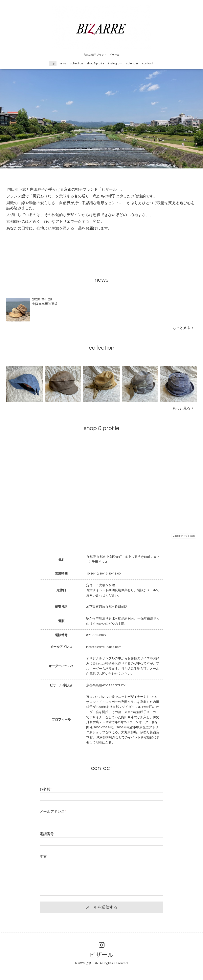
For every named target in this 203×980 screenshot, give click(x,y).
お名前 (46, 789)
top (53, 64)
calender (132, 64)
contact (147, 64)
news (62, 64)
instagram (115, 64)
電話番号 (47, 834)
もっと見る (183, 328)
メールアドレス (53, 812)
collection (76, 64)
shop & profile (96, 64)
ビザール (102, 955)
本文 (43, 857)
